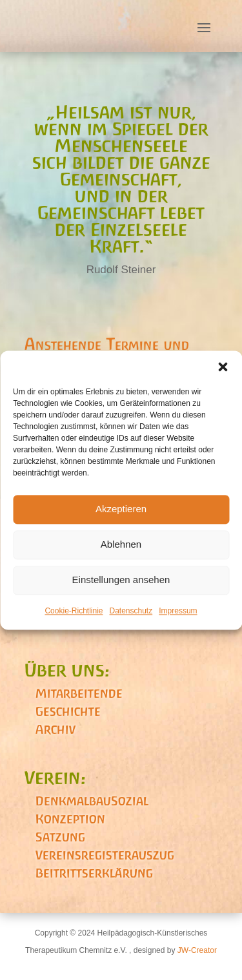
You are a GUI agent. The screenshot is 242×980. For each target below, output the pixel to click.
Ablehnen (121, 544)
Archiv (55, 729)
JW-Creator (197, 950)
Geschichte (68, 711)
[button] (223, 367)
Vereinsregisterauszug (105, 855)
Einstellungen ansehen (121, 580)
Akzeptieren (121, 509)
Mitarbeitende (79, 693)
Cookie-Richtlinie (74, 611)
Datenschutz (131, 611)
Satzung (60, 837)
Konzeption (70, 819)
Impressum (178, 611)
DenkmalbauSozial (92, 801)
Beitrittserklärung (94, 873)
